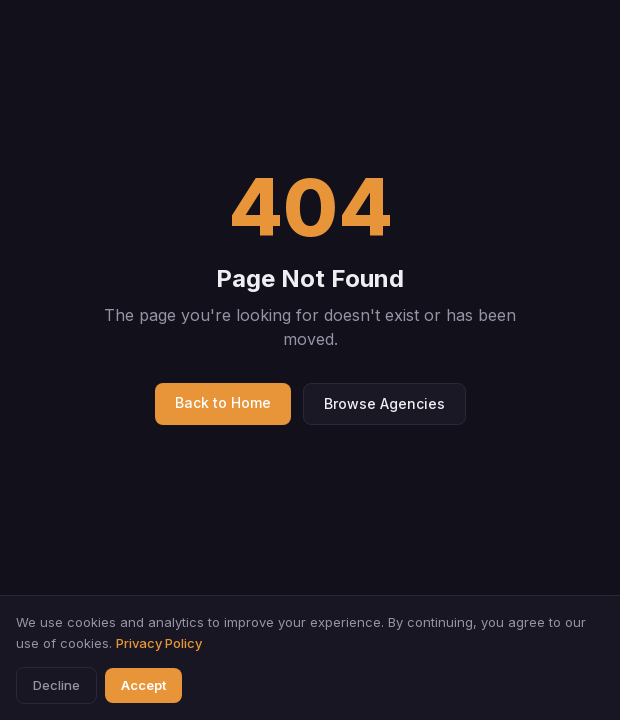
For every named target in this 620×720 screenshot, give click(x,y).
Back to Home (223, 402)
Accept (143, 685)
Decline (56, 685)
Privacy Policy (159, 643)
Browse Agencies (384, 403)
